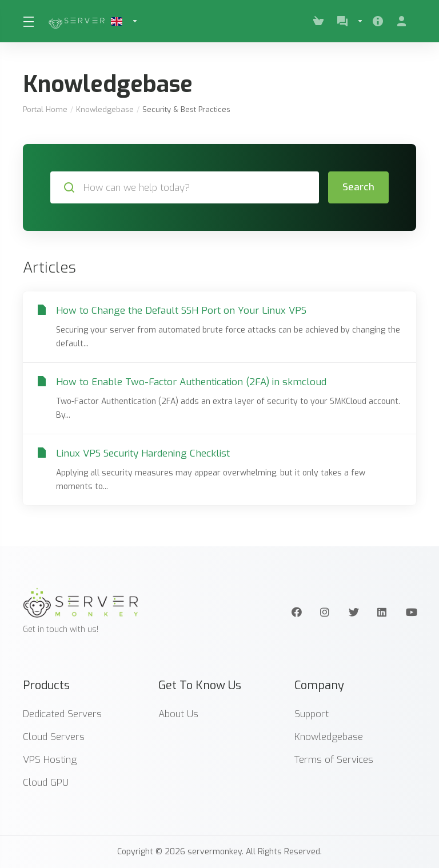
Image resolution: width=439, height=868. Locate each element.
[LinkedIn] (382, 612)
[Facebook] (297, 612)
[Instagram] (325, 612)
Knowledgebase (105, 109)
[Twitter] (354, 612)
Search (358, 187)
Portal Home (45, 109)
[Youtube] (411, 612)
